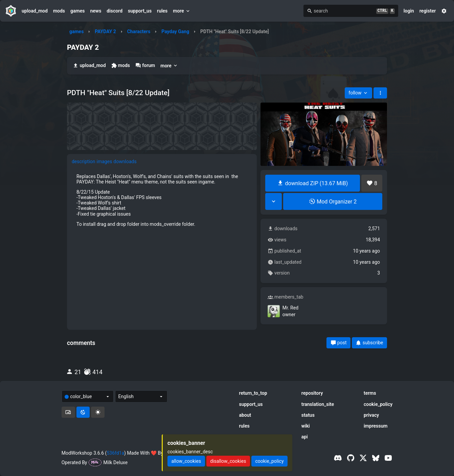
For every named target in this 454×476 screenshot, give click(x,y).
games (77, 11)
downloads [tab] (125, 161)
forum (145, 66)
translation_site (318, 404)
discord (115, 11)
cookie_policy (378, 404)
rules (162, 11)
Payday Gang (175, 31)
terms (370, 393)
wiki (306, 426)
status (308, 415)
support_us (140, 11)
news (96, 11)
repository (312, 393)
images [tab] (105, 161)
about (245, 415)
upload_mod (35, 11)
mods (59, 11)
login (409, 11)
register (428, 11)
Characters (139, 31)
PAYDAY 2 (105, 31)
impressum (376, 426)
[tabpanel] (162, 200)
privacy (371, 415)
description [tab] (84, 161)
